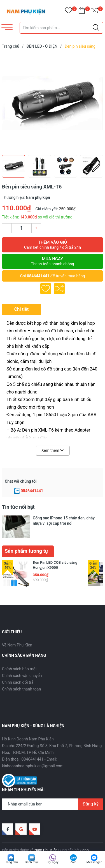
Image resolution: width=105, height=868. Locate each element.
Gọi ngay (53, 862)
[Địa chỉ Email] (53, 792)
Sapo (85, 838)
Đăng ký (91, 792)
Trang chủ (11, 862)
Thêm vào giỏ (53, 245)
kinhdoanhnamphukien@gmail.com (33, 754)
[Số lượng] (22, 228)
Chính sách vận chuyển (22, 664)
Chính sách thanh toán (21, 677)
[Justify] (96, 28)
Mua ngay (53, 261)
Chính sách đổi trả (18, 670)
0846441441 (38, 276)
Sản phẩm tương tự (26, 539)
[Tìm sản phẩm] (61, 28)
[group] (53, 103)
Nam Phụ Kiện (46, 838)
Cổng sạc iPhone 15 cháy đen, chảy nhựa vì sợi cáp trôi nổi (64, 521)
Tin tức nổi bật (18, 507)
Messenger (94, 862)
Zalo (73, 862)
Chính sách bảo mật (19, 657)
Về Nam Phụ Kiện (17, 633)
